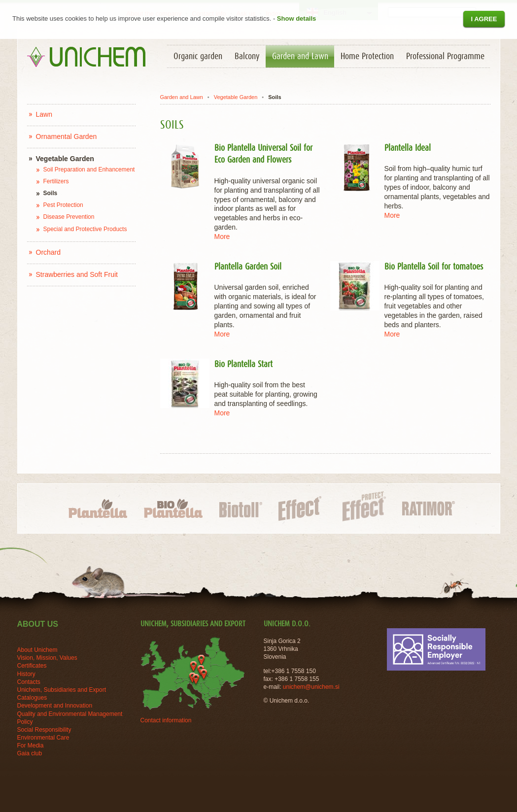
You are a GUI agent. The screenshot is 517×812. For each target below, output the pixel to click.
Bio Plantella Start (243, 365)
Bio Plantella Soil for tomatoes (434, 267)
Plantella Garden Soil (248, 267)
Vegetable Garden (236, 97)
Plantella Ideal (408, 148)
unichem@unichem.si (311, 687)
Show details (296, 18)
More (222, 237)
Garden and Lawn (181, 97)
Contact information (166, 720)
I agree (484, 19)
